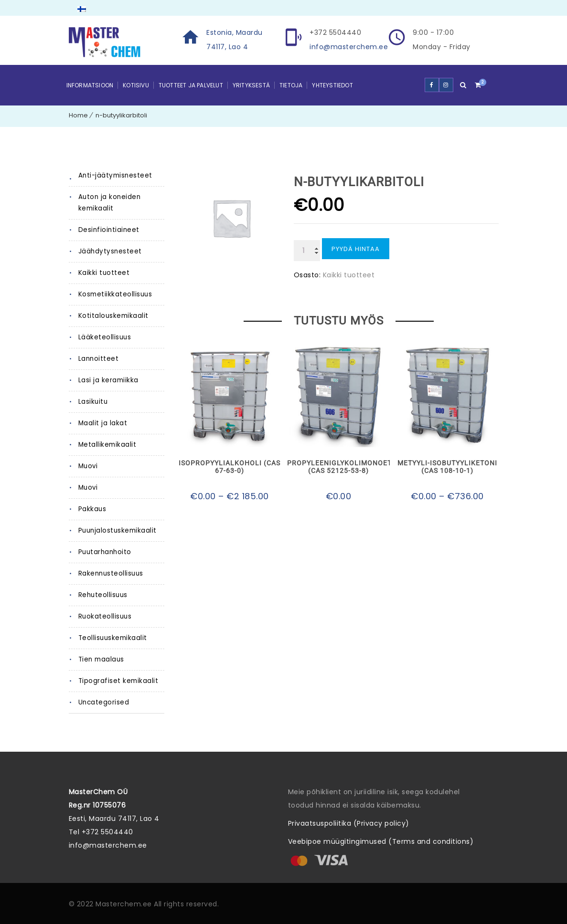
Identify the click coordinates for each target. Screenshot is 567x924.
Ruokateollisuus (105, 616)
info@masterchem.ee (349, 47)
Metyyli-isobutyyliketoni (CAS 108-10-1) (447, 467)
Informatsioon (90, 85)
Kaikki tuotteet (102, 273)
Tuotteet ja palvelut (191, 85)
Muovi (88, 466)
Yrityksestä (251, 85)
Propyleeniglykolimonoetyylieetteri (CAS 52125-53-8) (338, 467)
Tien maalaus (101, 659)
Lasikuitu (92, 402)
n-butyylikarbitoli (121, 115)
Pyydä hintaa (356, 249)
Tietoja (291, 85)
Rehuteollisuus (102, 595)
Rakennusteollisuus (110, 573)
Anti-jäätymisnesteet (113, 175)
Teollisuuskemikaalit (112, 638)
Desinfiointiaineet (107, 230)
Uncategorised (103, 702)
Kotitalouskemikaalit (112, 316)
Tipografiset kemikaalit (117, 681)
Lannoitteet (97, 359)
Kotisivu (136, 85)
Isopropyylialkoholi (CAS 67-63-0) (230, 467)
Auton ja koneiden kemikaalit (109, 203)
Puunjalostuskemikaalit (117, 530)
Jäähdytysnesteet (108, 251)
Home (78, 115)
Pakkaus (92, 509)
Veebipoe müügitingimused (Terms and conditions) (381, 841)
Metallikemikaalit (107, 445)
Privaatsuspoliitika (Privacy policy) (349, 823)
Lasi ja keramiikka (108, 380)
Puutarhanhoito (104, 552)
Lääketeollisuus (104, 337)
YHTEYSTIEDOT (332, 85)
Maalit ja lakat (102, 423)
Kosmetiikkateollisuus (114, 294)
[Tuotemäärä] (307, 251)
